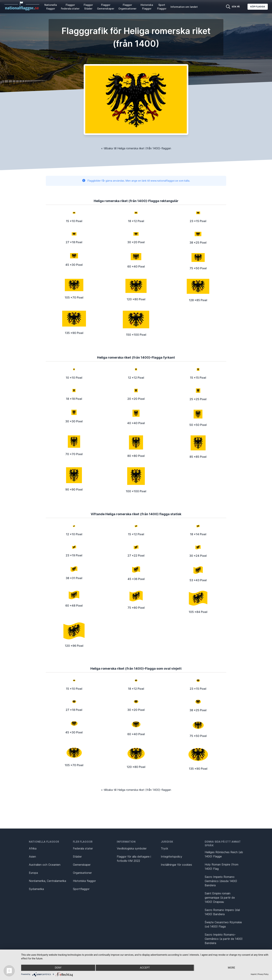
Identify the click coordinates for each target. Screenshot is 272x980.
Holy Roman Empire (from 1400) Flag (222, 867)
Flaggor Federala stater (70, 7)
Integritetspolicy (171, 857)
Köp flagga (258, 7)
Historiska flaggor (84, 881)
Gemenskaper (82, 865)
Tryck (164, 848)
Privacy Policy (263, 974)
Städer (77, 857)
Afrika (33, 848)
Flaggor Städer (88, 7)
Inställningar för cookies (176, 865)
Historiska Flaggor (147, 7)
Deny (58, 968)
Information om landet (184, 7)
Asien (32, 857)
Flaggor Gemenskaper (106, 7)
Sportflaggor (81, 889)
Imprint (254, 974)
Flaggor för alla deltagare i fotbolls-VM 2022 (134, 859)
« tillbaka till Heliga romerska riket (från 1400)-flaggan (136, 148)
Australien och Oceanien (45, 865)
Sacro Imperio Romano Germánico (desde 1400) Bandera (221, 881)
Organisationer (82, 873)
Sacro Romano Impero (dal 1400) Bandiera (222, 912)
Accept (145, 968)
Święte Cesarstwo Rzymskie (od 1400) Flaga (223, 924)
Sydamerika (36, 889)
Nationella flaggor (51, 7)
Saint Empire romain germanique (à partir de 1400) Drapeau (220, 898)
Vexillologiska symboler (132, 848)
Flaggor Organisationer (127, 7)
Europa (33, 873)
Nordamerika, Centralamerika (47, 881)
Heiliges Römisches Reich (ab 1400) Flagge (224, 854)
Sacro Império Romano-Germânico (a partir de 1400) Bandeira (224, 939)
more (232, 968)
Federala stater (83, 848)
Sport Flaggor (162, 7)
